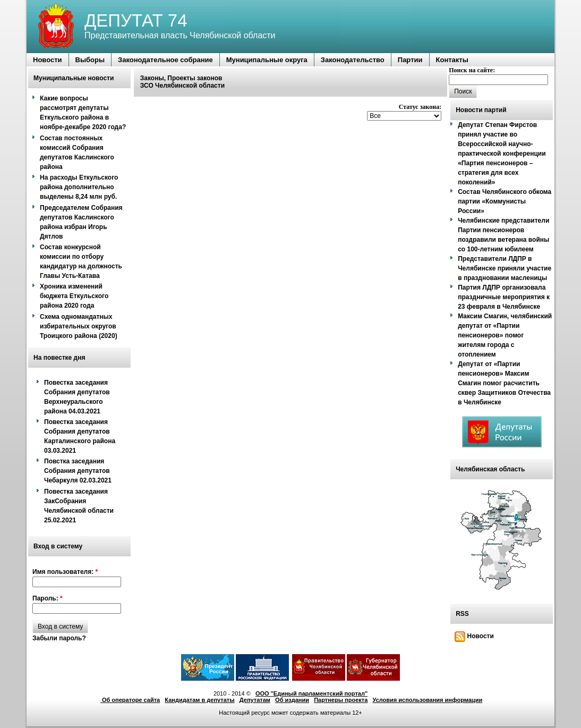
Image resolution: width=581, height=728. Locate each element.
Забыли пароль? (59, 638)
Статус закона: (420, 107)
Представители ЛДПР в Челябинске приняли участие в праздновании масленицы (505, 268)
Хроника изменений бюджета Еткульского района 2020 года (74, 296)
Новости (474, 636)
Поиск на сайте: (472, 70)
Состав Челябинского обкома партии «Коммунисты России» (505, 201)
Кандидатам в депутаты (199, 700)
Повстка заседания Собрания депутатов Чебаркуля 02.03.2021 (78, 471)
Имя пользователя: (65, 572)
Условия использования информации (428, 700)
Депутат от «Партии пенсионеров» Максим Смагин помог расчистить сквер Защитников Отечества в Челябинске (504, 383)
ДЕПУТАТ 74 (136, 20)
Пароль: (48, 598)
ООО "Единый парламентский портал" (311, 693)
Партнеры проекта (341, 700)
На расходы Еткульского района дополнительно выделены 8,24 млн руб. (79, 187)
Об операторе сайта (130, 700)
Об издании (292, 700)
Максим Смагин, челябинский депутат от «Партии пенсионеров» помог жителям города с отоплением (505, 335)
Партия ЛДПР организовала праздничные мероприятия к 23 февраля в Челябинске (504, 297)
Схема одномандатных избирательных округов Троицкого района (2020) (79, 326)
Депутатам (255, 700)
